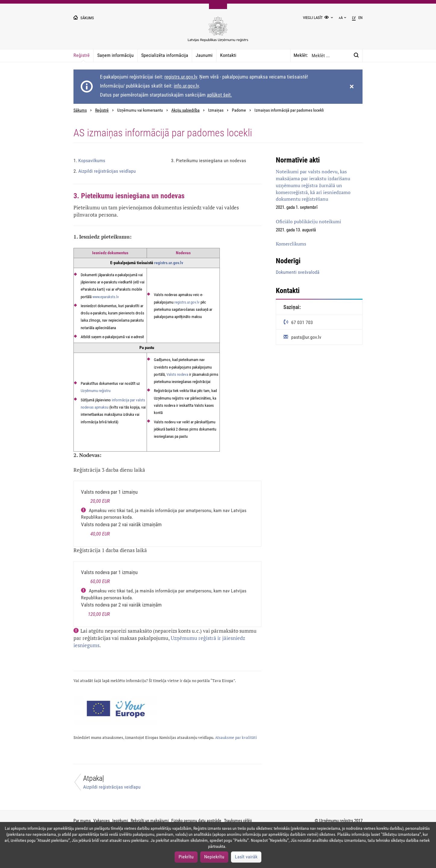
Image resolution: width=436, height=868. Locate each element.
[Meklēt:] (356, 55)
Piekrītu (186, 857)
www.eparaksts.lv (106, 297)
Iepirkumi (120, 820)
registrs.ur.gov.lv (181, 77)
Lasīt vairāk (246, 857)
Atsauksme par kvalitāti (236, 738)
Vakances (101, 820)
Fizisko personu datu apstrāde (196, 820)
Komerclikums (291, 244)
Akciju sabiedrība (185, 110)
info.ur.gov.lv (186, 86)
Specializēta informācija (165, 55)
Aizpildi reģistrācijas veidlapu (105, 171)
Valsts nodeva (177, 374)
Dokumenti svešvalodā (298, 272)
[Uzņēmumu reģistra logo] (218, 32)
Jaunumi (204, 55)
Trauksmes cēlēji (238, 820)
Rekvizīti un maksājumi (150, 820)
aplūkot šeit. (219, 95)
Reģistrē (82, 55)
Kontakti (228, 55)
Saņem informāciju (115, 55)
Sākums (80, 110)
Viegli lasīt (313, 18)
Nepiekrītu (214, 857)
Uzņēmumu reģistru (96, 391)
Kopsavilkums (89, 161)
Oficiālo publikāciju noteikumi (308, 221)
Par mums (82, 820)
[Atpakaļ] (117, 784)
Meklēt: (301, 55)
